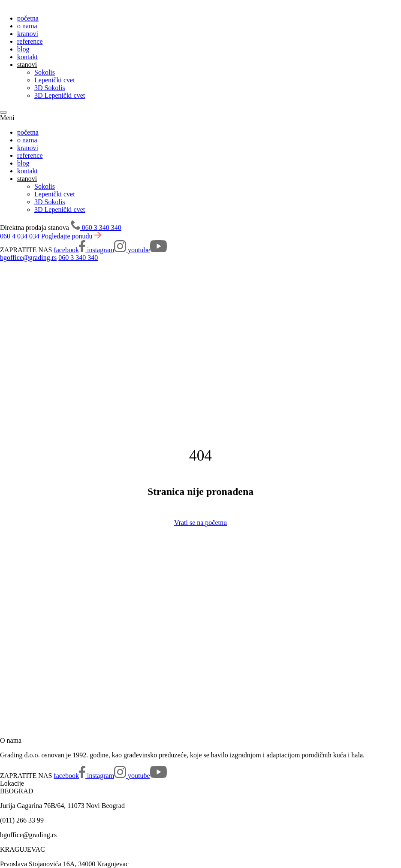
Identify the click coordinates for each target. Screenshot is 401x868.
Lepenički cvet (55, 80)
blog (23, 49)
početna (28, 18)
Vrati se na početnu (200, 523)
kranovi (28, 34)
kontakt (27, 57)
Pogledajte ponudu (71, 236)
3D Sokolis (50, 88)
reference (30, 41)
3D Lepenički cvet (60, 95)
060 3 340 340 (78, 258)
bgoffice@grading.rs (28, 258)
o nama (27, 26)
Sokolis (45, 72)
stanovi (27, 65)
